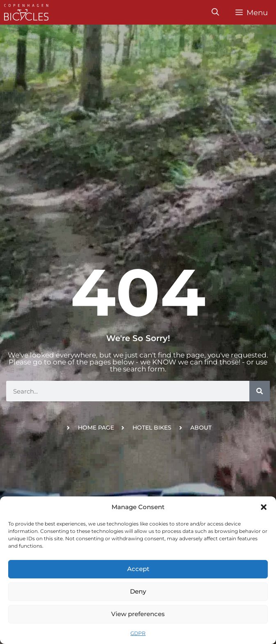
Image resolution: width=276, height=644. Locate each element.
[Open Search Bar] (215, 12)
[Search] (260, 391)
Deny (138, 591)
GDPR (138, 633)
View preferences (138, 614)
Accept (138, 569)
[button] (264, 507)
